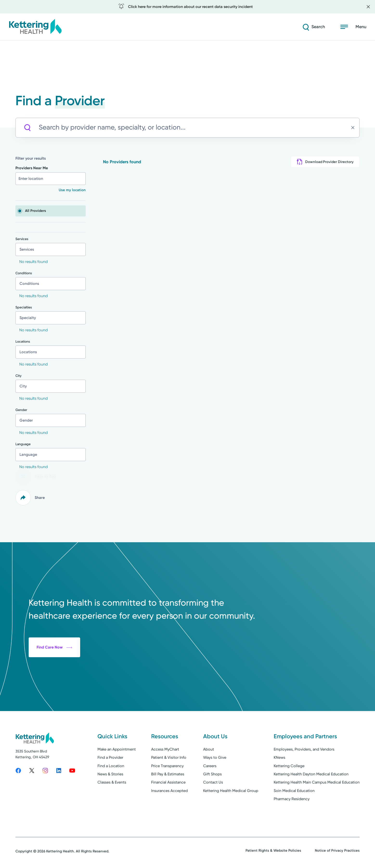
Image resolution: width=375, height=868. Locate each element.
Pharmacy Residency (292, 815)
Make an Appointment (117, 766)
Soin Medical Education (294, 807)
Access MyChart (165, 766)
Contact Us (213, 799)
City (18, 376)
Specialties (24, 307)
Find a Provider (110, 774)
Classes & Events (112, 799)
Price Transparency (167, 782)
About (209, 766)
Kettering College (289, 782)
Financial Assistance (168, 799)
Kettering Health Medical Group (231, 807)
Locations (23, 342)
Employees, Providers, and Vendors (304, 766)
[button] (69, 190)
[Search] (313, 27)
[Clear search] (354, 128)
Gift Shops (212, 790)
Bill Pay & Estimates (168, 790)
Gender (21, 410)
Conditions (24, 273)
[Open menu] (353, 27)
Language (23, 444)
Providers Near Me (32, 168)
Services (22, 239)
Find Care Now (54, 680)
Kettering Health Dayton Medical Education (311, 790)
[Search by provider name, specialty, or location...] (194, 127)
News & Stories (110, 790)
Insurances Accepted (169, 807)
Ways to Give (215, 774)
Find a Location (111, 782)
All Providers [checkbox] (36, 211)
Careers (210, 782)
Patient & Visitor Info (169, 774)
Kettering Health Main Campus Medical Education (317, 799)
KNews (279, 774)
